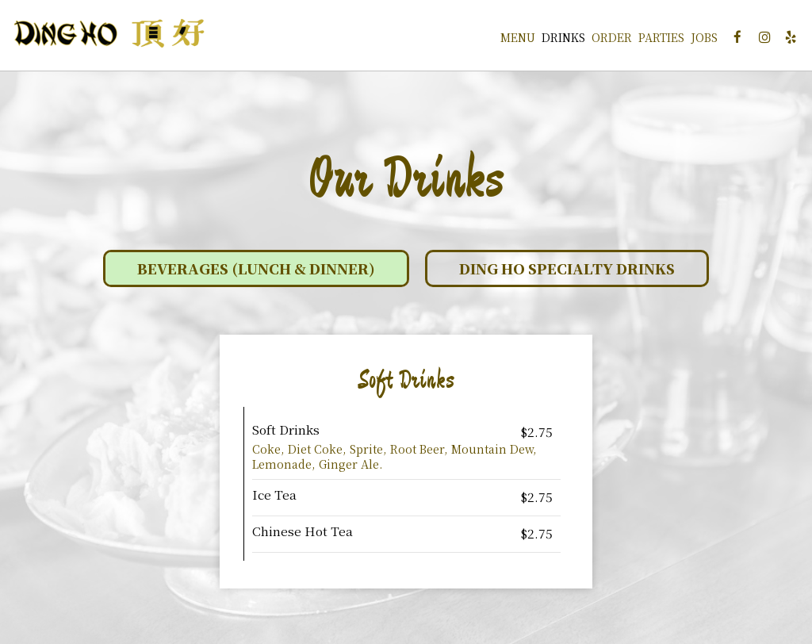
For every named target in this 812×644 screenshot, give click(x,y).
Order (603, 40)
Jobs (695, 40)
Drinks (555, 40)
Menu (509, 40)
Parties (653, 40)
